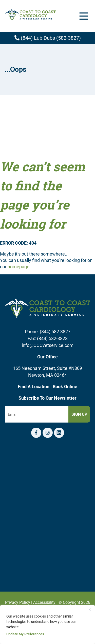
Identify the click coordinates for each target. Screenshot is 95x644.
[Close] (90, 609)
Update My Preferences (25, 634)
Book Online (65, 386)
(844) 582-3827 (55, 331)
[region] (48, 625)
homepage (18, 267)
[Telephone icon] (59, 433)
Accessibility (44, 602)
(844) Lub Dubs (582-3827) (48, 38)
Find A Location (34, 386)
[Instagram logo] (48, 433)
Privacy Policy (18, 602)
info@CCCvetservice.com (48, 345)
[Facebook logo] (36, 433)
